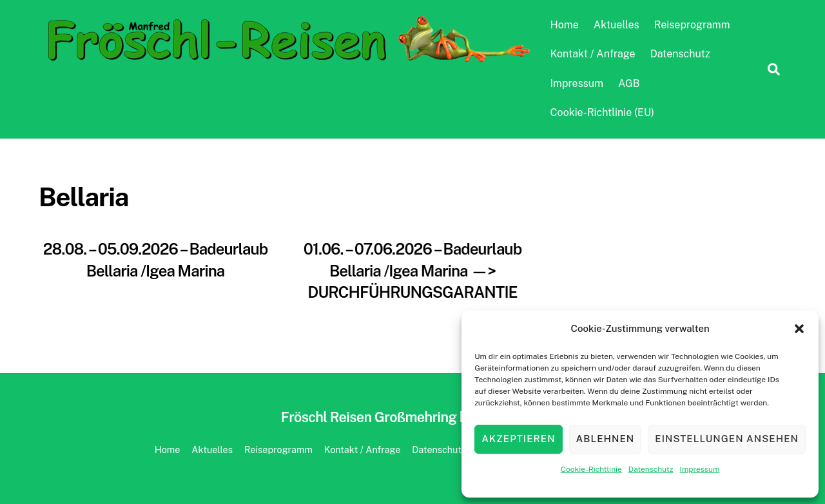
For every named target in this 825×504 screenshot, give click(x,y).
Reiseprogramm (692, 25)
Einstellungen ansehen (727, 439)
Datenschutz (651, 469)
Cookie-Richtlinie (591, 469)
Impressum (700, 469)
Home (565, 25)
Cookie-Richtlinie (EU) (602, 112)
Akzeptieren (518, 439)
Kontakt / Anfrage (593, 54)
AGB (629, 83)
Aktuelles (616, 25)
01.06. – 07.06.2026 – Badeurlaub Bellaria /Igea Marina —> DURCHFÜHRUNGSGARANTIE (412, 270)
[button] (799, 329)
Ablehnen (606, 439)
